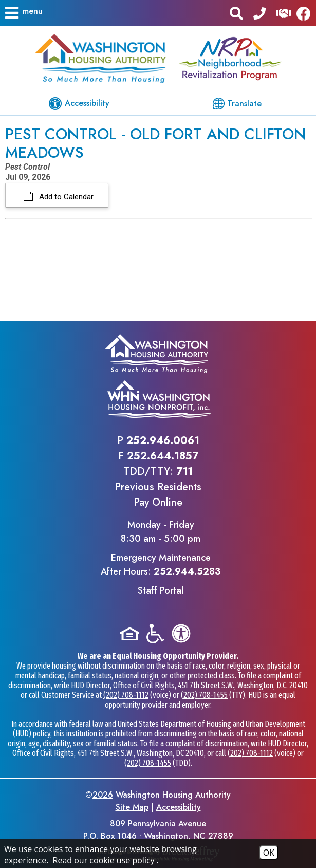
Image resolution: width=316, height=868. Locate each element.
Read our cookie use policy (104, 860)
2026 (103, 795)
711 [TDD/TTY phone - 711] (184, 472)
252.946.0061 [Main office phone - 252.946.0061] (163, 441)
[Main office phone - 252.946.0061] (259, 13)
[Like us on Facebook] (306, 13)
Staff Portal (161, 590)
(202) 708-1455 (204, 695)
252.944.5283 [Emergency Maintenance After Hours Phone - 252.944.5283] (187, 571)
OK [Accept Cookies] (269, 853)
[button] (23, 13)
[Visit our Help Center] (284, 13)
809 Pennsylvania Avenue (158, 824)
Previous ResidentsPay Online (158, 495)
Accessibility (179, 807)
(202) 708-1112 (126, 695)
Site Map (132, 807)
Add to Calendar (65, 197)
